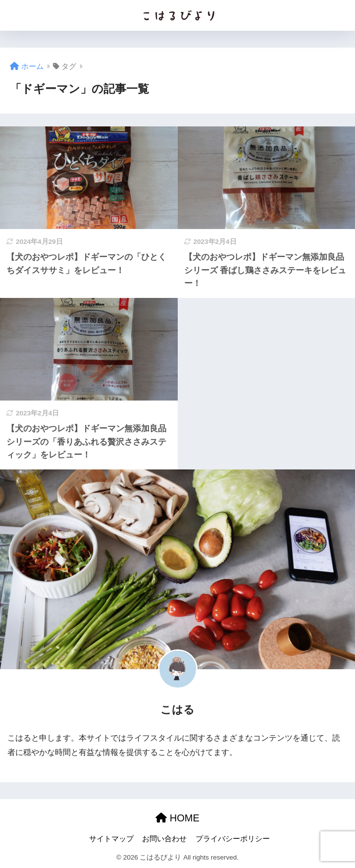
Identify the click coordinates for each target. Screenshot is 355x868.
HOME (177, 818)
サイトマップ (111, 839)
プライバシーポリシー (233, 839)
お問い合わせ (164, 839)
